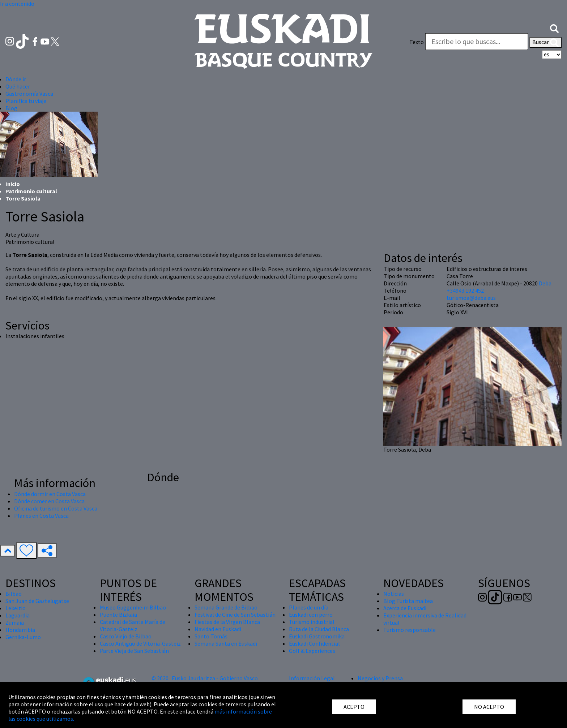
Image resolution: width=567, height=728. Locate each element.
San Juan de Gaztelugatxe (37, 601)
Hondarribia (20, 630)
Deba (545, 283)
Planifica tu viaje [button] (26, 101)
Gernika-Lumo (23, 637)
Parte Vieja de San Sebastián (134, 651)
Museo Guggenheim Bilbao (133, 607)
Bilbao (14, 594)
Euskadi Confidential (314, 643)
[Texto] (477, 42)
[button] (554, 28)
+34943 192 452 (465, 290)
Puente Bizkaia (118, 615)
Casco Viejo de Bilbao (126, 636)
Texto (417, 42)
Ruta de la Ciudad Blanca (319, 629)
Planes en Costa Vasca (41, 516)
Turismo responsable (410, 630)
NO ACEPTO (489, 707)
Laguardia (18, 615)
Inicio (13, 184)
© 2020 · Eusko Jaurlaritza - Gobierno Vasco (205, 678)
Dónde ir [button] (16, 79)
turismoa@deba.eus (471, 298)
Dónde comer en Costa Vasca (49, 501)
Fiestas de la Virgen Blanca (227, 622)
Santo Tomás (211, 636)
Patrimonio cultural (31, 191)
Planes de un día (309, 607)
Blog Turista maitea (408, 601)
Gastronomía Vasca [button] (29, 94)
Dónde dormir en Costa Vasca (50, 494)
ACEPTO (354, 707)
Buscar (545, 43)
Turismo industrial (312, 622)
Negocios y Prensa (380, 678)
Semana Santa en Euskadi (226, 643)
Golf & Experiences (312, 651)
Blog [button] (11, 108)
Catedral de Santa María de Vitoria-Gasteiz (133, 625)
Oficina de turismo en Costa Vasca (56, 508)
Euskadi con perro (311, 615)
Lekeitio (16, 608)
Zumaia (15, 623)
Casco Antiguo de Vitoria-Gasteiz (140, 643)
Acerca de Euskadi (405, 608)
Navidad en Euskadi (218, 629)
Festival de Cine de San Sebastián (235, 615)
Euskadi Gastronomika (317, 636)
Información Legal (312, 678)
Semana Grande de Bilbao (226, 607)
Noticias (394, 594)
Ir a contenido (17, 4)
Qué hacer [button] (18, 86)
